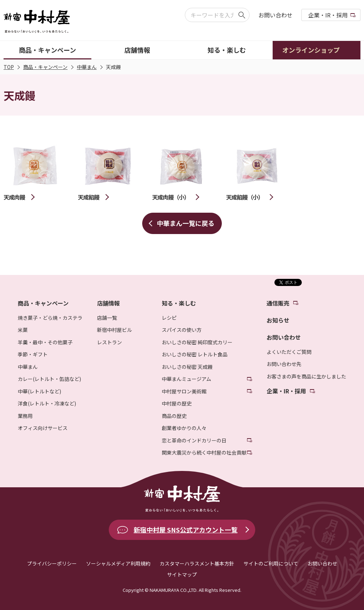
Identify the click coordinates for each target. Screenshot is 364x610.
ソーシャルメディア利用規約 (118, 563)
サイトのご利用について (271, 563)
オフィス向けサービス (43, 428)
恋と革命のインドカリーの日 (194, 440)
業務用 (25, 416)
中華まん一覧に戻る (186, 223)
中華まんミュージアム (186, 379)
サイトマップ (182, 574)
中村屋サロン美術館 (184, 391)
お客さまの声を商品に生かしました (306, 376)
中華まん (87, 67)
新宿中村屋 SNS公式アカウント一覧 (186, 530)
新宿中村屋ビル (114, 330)
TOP (9, 67)
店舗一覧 (107, 318)
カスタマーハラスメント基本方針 (197, 563)
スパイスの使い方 (182, 330)
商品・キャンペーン (45, 67)
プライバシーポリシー (52, 563)
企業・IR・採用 (328, 15)
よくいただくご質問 (289, 352)
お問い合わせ (275, 15)
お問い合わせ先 (284, 364)
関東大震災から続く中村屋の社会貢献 (204, 452)
